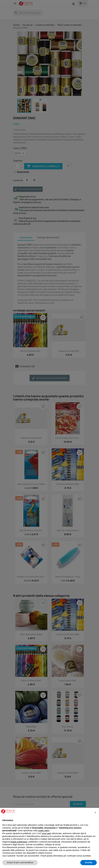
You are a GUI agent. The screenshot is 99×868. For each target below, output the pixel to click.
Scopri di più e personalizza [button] (20, 862)
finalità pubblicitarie (19, 842)
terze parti (47, 833)
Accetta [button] (89, 862)
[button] (95, 812)
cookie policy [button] (44, 831)
